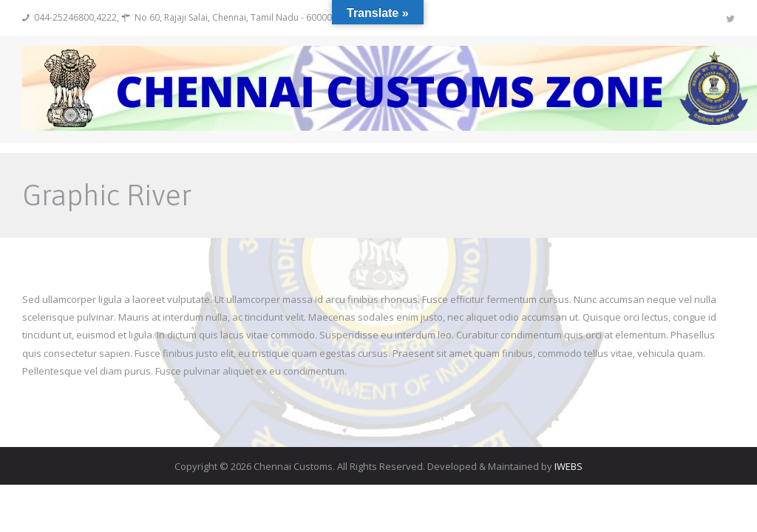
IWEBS (568, 466)
